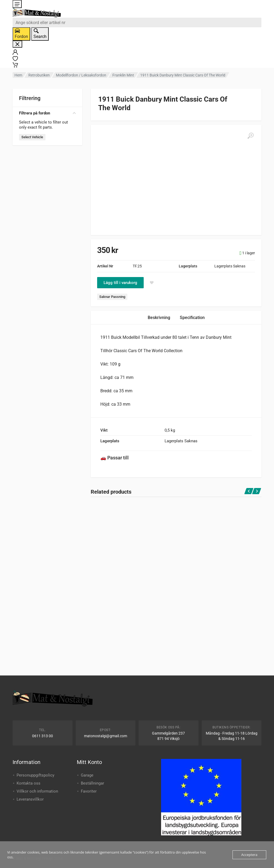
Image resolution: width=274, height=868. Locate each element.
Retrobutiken (39, 75)
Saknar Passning (112, 297)
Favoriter (89, 791)
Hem (18, 75)
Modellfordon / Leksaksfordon (81, 75)
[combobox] (137, 22)
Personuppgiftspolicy (35, 775)
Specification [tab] (192, 318)
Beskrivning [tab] (159, 318)
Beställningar (92, 783)
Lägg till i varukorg (120, 283)
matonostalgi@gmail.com (106, 736)
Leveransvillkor (30, 799)
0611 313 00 (43, 736)
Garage (87, 775)
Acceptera (249, 855)
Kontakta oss (28, 783)
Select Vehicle (32, 137)
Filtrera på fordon (47, 113)
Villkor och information (37, 791)
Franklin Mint (123, 75)
